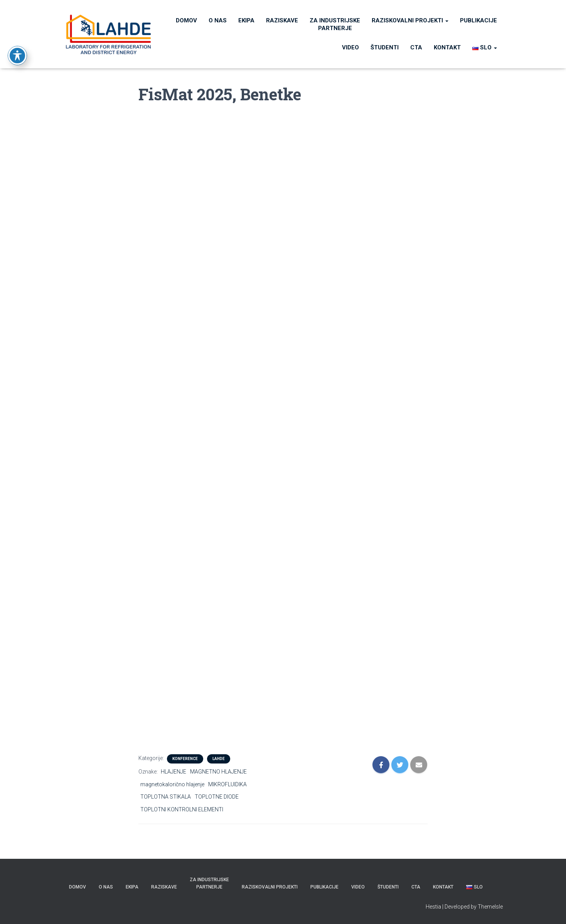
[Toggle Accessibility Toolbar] (17, 37)
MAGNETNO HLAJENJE (218, 772)
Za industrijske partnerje (335, 24)
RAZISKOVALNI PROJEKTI (410, 20)
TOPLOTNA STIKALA (166, 797)
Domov (186, 20)
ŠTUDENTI (385, 47)
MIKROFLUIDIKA (227, 784)
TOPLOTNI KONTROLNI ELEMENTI (182, 809)
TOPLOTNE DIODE (217, 797)
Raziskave (282, 20)
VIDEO (350, 47)
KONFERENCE (185, 759)
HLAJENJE (174, 772)
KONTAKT (447, 47)
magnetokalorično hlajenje (172, 784)
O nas (218, 20)
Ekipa (246, 20)
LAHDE (219, 759)
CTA (416, 47)
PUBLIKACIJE (478, 20)
